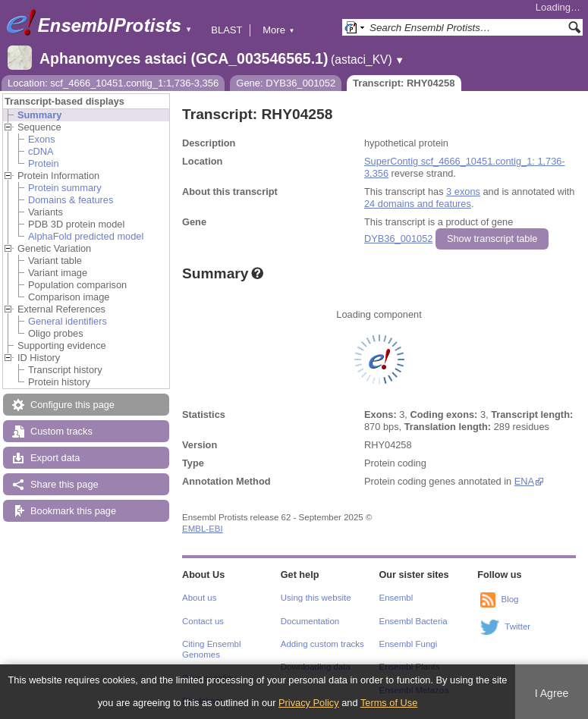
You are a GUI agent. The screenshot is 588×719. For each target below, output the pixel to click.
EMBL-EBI (203, 529)
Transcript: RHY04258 (404, 83)
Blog (509, 599)
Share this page (64, 484)
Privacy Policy (309, 703)
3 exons (463, 192)
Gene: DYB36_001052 (286, 83)
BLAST (226, 30)
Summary (39, 115)
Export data (55, 458)
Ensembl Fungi (409, 644)
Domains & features (71, 200)
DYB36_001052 (398, 239)
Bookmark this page (73, 511)
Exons (42, 139)
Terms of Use (389, 703)
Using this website (316, 598)
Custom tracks (61, 431)
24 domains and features (418, 204)
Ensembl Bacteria (413, 621)
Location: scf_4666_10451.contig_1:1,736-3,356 (113, 83)
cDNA (41, 151)
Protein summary (65, 188)
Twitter (517, 626)
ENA (524, 481)
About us (199, 598)
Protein (44, 163)
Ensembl (396, 598)
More (278, 30)
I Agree (552, 693)
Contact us (203, 621)
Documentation (310, 621)
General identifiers (68, 321)
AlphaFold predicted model (86, 236)
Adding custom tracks (322, 644)
